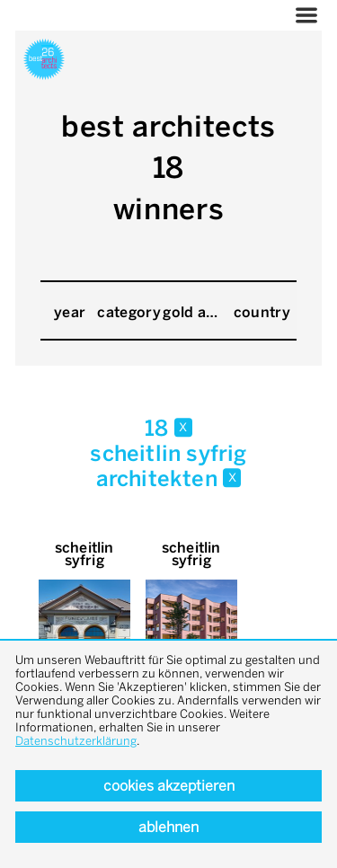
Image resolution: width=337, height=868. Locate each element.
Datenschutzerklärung (76, 741)
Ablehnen (168, 827)
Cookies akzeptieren (169, 786)
